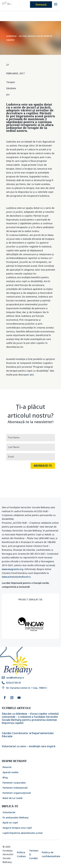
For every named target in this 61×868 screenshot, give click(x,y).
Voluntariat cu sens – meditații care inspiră (29, 746)
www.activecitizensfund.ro (16, 577)
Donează (41, 5)
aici (32, 375)
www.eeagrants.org (13, 569)
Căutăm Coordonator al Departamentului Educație (28, 735)
